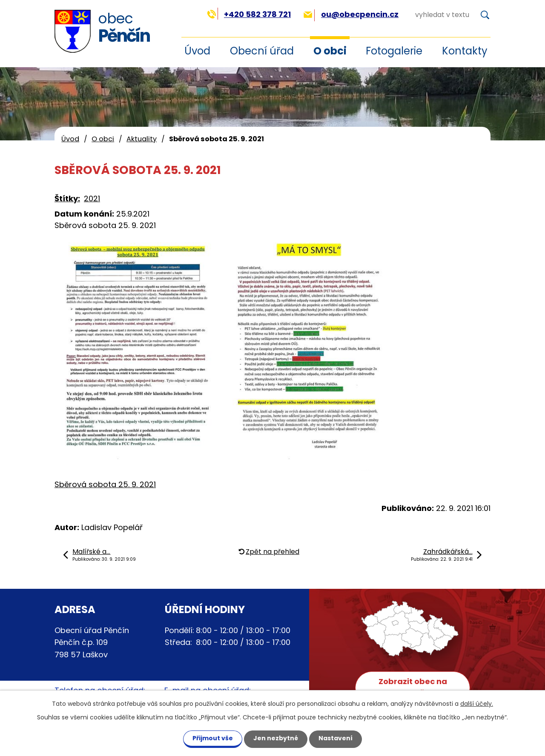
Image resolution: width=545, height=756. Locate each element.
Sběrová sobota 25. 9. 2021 (105, 484)
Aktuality (142, 139)
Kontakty (465, 51)
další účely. (477, 704)
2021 (92, 198)
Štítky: (67, 198)
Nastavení (336, 738)
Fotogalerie (394, 51)
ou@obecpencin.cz (351, 14)
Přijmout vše (213, 738)
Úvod (70, 139)
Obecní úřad (262, 51)
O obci (330, 51)
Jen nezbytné (276, 738)
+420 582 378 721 (249, 14)
